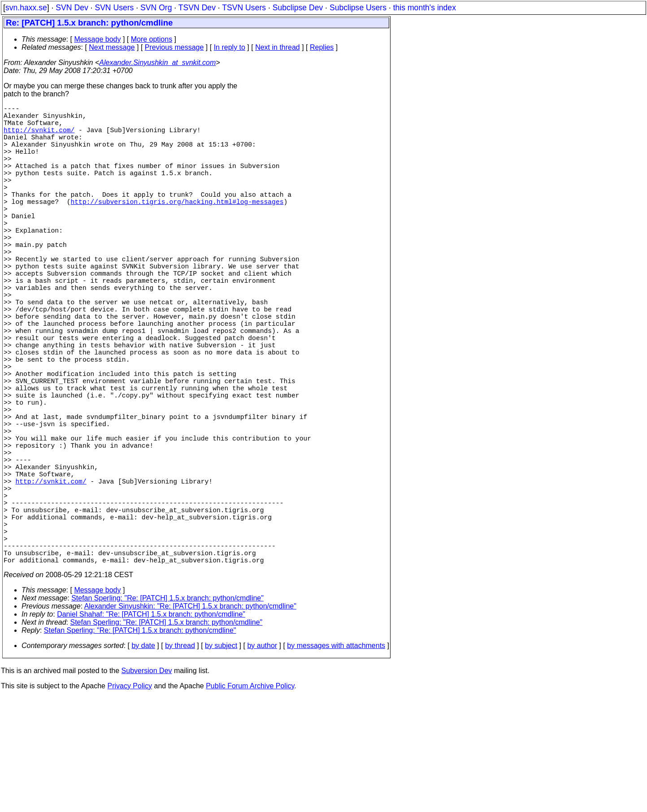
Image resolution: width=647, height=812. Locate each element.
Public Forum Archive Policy (250, 801)
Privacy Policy (130, 801)
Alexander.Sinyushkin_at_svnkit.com (157, 63)
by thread (180, 760)
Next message (112, 47)
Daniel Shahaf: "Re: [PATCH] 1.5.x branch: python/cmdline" (151, 729)
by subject (221, 760)
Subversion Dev (147, 785)
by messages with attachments (336, 760)
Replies (322, 47)
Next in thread (278, 47)
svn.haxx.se (26, 8)
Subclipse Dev (298, 8)
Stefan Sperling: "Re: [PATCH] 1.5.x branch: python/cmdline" (167, 713)
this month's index (425, 8)
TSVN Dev (197, 8)
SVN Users (114, 8)
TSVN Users (244, 8)
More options (152, 39)
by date (143, 760)
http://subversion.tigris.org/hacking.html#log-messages (177, 226)
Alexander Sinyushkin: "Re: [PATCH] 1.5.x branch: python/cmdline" (190, 721)
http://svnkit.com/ (39, 137)
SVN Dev (72, 8)
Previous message (174, 47)
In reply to (230, 47)
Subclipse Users (358, 8)
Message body (97, 39)
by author (262, 760)
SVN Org (156, 8)
